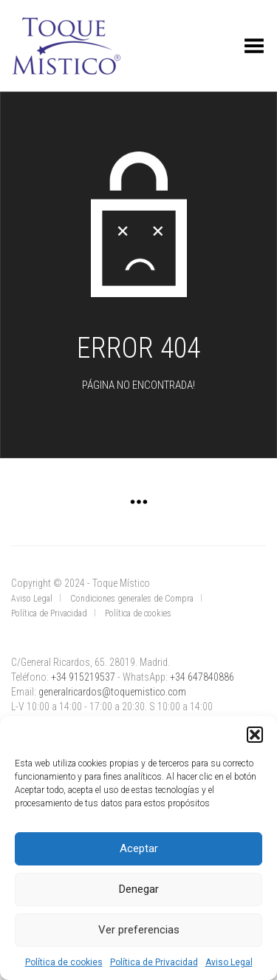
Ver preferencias (139, 930)
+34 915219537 (83, 677)
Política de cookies (64, 962)
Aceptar (139, 848)
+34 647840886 (202, 677)
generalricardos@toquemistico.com (112, 692)
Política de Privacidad (154, 962)
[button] (255, 735)
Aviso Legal (229, 962)
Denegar (139, 889)
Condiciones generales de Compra (132, 599)
